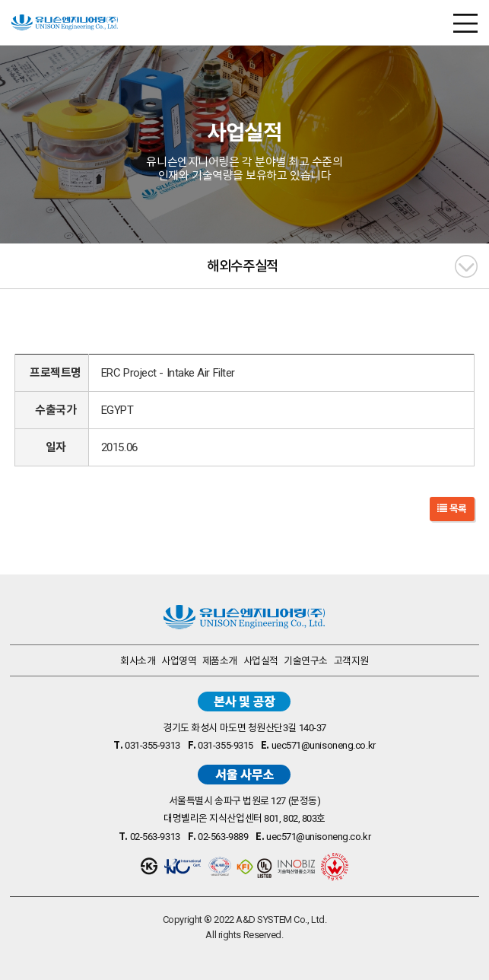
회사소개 (138, 661)
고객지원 (351, 661)
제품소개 (220, 661)
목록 (452, 509)
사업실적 (261, 661)
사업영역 (179, 661)
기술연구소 (306, 661)
